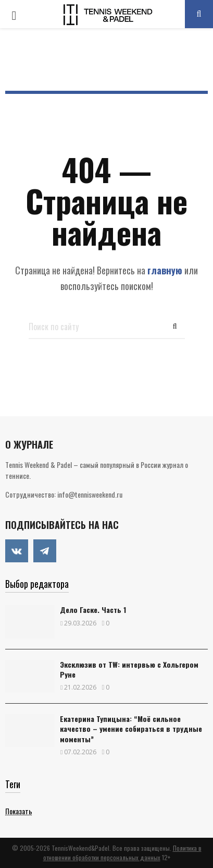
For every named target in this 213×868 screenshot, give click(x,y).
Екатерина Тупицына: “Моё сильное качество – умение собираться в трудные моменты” (131, 728)
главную (165, 270)
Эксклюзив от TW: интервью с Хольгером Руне (129, 669)
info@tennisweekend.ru (90, 494)
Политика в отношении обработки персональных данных (122, 853)
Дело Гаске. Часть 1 (93, 610)
